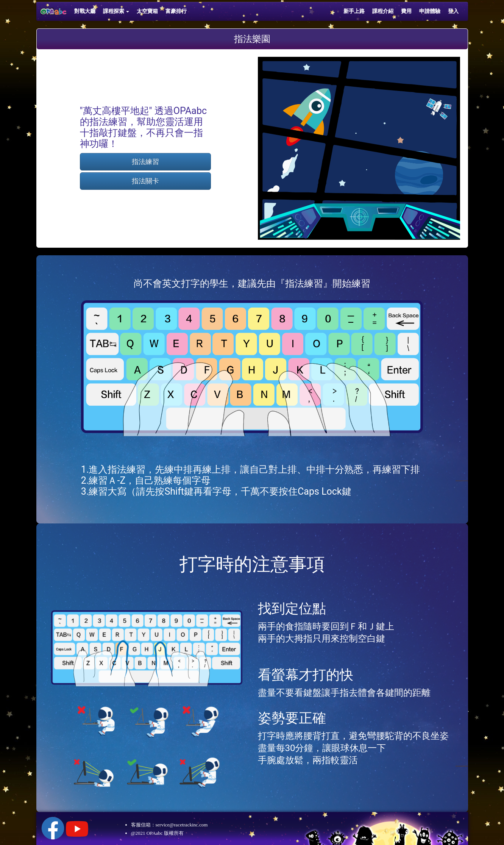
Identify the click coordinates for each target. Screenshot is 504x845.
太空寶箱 (147, 11)
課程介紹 (383, 11)
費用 (406, 11)
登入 (453, 11)
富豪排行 (176, 11)
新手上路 (354, 11)
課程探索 (116, 11)
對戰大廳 (85, 11)
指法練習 (145, 162)
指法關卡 (145, 181)
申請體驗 (430, 11)
